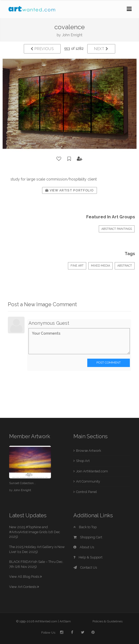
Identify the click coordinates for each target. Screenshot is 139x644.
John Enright (72, 35)
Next (101, 49)
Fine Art (77, 266)
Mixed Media (100, 266)
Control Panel (86, 492)
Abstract (125, 266)
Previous (42, 49)
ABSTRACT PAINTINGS (117, 229)
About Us (84, 547)
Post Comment (109, 363)
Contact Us (85, 567)
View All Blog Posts (25, 577)
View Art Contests (24, 587)
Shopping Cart (88, 537)
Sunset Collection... (23, 483)
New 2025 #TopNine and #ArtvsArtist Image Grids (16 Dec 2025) (35, 532)
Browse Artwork (89, 451)
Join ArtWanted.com (92, 471)
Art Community (88, 481)
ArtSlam (65, 621)
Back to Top (85, 527)
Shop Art (83, 461)
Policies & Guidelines (108, 621)
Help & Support (88, 557)
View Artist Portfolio (69, 190)
